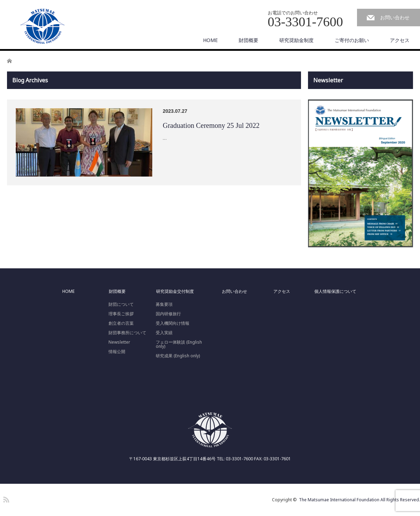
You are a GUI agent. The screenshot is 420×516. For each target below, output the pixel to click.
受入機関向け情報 (173, 323)
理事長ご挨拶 (121, 314)
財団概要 (248, 40)
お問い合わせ (395, 17)
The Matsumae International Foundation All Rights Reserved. (359, 500)
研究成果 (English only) (178, 356)
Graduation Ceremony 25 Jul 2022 (211, 125)
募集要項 (164, 304)
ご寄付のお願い (352, 40)
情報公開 (117, 352)
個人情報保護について (335, 291)
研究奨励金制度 (296, 40)
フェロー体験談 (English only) (179, 344)
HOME (210, 40)
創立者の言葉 (121, 323)
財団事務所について (127, 333)
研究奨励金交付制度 (175, 291)
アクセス (400, 40)
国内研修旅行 (168, 314)
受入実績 (164, 333)
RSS (5, 498)
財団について (121, 304)
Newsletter (119, 342)
